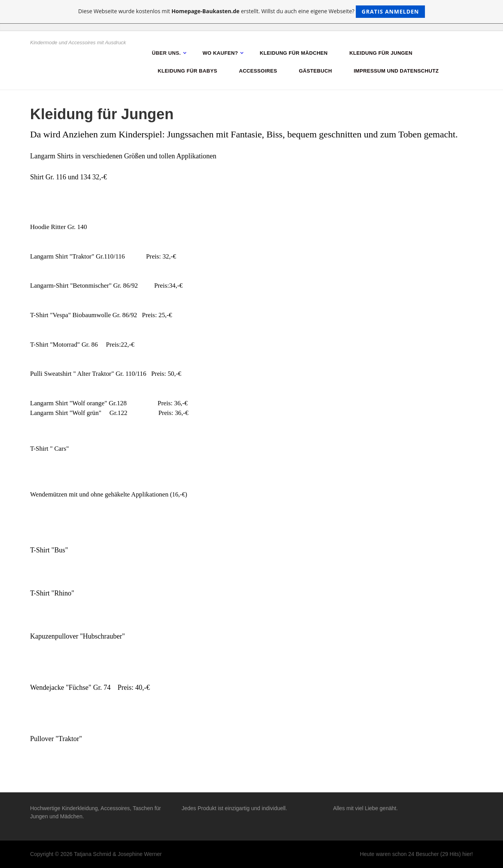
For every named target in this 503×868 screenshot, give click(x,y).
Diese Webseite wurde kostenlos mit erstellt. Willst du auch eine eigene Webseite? (251, 12)
